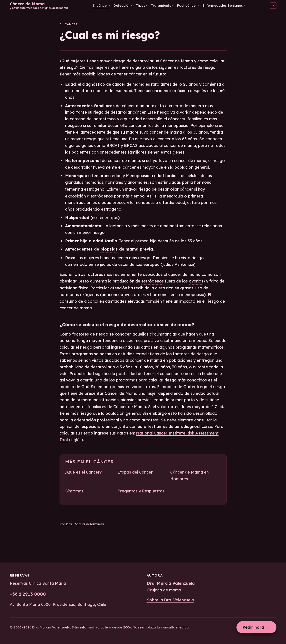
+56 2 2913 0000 (28, 594)
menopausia (177, 125)
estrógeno (94, 189)
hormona (203, 182)
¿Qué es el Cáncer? (83, 472)
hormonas (69, 295)
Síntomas (74, 491)
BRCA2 (131, 145)
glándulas (74, 182)
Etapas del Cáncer (135, 472)
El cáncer (101, 5)
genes (87, 145)
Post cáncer (188, 5)
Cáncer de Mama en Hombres (189, 475)
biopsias (109, 249)
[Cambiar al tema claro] (273, 6)
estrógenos (153, 281)
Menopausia (138, 176)
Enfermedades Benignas (224, 5)
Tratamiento (162, 5)
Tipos (142, 5)
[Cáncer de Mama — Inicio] (39, 6)
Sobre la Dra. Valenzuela (170, 600)
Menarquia (76, 176)
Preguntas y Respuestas (141, 491)
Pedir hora (256, 627)
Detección (123, 5)
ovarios (196, 281)
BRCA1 (113, 145)
